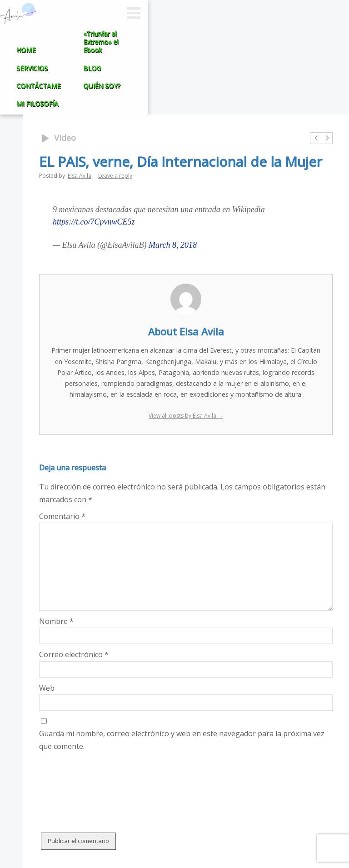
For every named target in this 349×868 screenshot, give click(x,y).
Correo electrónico (74, 654)
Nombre (56, 621)
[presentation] (108, 775)
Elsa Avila (80, 176)
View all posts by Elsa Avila (186, 416)
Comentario (62, 516)
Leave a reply (115, 176)
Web (47, 688)
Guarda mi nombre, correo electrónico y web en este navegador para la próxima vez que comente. (182, 740)
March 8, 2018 (173, 245)
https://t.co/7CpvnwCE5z (94, 222)
